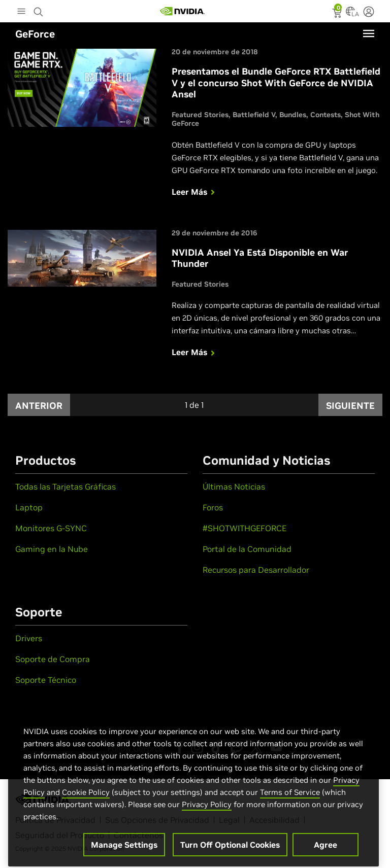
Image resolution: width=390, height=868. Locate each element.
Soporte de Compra (53, 659)
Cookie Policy (86, 799)
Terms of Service (290, 799)
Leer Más (194, 192)
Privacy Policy (207, 811)
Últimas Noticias (234, 487)
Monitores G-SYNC (51, 528)
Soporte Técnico (46, 680)
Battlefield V (254, 115)
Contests (326, 115)
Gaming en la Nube (52, 549)
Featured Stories (200, 115)
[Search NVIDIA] (40, 9)
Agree (326, 851)
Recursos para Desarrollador (256, 570)
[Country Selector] (350, 14)
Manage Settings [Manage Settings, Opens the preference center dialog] (124, 851)
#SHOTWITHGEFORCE (245, 528)
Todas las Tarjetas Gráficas (66, 487)
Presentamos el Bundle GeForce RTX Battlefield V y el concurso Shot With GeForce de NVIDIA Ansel (276, 83)
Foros (213, 507)
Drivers (29, 638)
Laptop (29, 507)
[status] (338, 14)
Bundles (293, 115)
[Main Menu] (21, 12)
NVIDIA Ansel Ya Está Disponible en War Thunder (260, 258)
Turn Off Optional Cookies (230, 851)
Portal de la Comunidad (247, 549)
